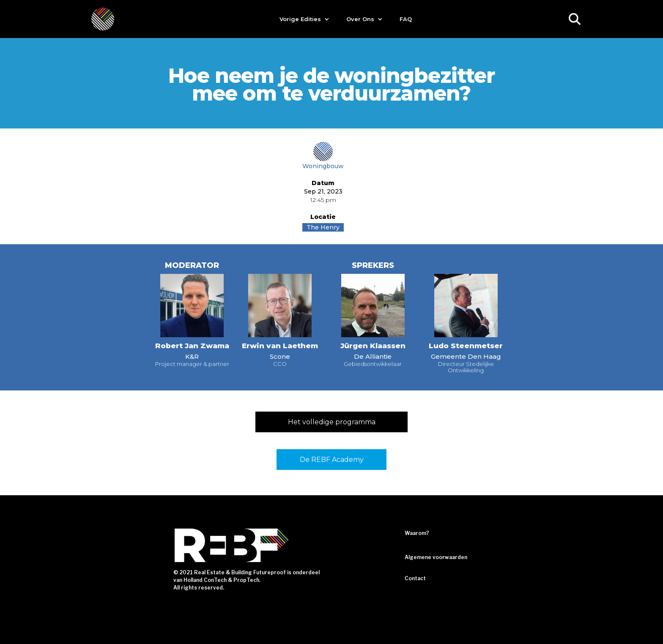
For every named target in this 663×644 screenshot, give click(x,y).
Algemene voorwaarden (436, 557)
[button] (304, 19)
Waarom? (417, 533)
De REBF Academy (332, 460)
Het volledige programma (332, 422)
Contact (415, 578)
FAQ (406, 19)
